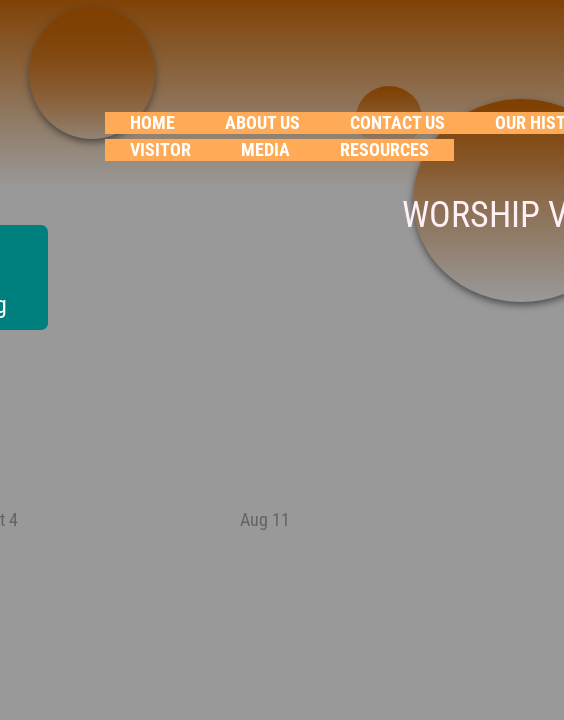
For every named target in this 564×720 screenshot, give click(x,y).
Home (152, 122)
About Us (262, 122)
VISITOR (160, 149)
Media (265, 149)
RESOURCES (384, 149)
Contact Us (397, 122)
